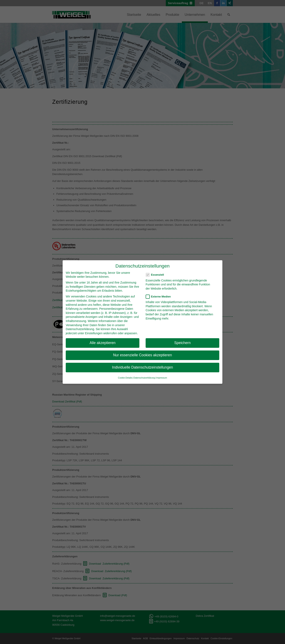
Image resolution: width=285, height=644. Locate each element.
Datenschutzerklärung (80, 329)
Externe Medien (160, 297)
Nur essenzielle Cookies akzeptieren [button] (142, 355)
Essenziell (157, 275)
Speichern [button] (183, 343)
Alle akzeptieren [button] (103, 343)
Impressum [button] (162, 378)
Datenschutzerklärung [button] (144, 378)
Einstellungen (94, 333)
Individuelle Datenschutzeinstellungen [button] (143, 367)
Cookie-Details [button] (125, 378)
